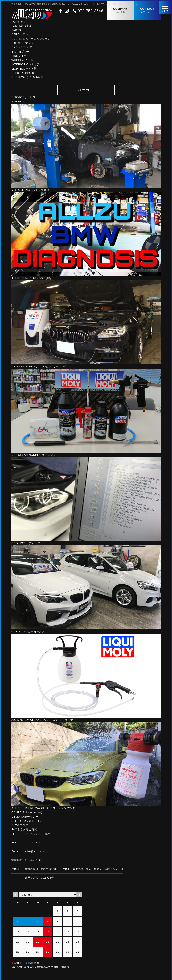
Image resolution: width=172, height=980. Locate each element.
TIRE (19, 56)
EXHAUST (24, 43)
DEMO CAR (25, 817)
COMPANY (121, 11)
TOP (19, 22)
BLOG (20, 825)
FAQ (24, 829)
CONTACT (147, 11)
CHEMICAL (27, 77)
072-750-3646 (90, 11)
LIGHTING (24, 69)
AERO (20, 34)
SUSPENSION (31, 39)
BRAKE (22, 52)
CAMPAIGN (28, 812)
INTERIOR (26, 64)
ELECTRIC (23, 73)
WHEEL (22, 60)
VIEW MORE (86, 90)
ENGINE (23, 47)
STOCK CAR (28, 821)
